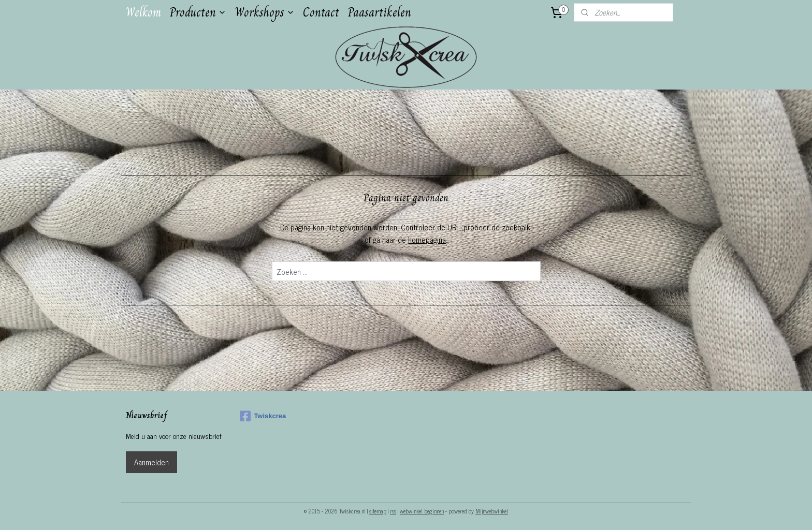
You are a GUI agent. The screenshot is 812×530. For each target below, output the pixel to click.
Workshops (265, 12)
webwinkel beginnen (422, 511)
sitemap (378, 511)
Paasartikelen (379, 12)
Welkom (143, 12)
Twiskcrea (263, 416)
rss (393, 511)
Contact (321, 12)
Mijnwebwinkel (492, 511)
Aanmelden (151, 462)
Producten (198, 12)
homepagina (427, 239)
